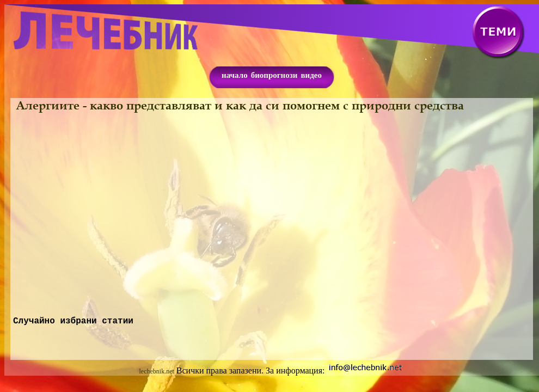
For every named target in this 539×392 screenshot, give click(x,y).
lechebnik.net (157, 373)
